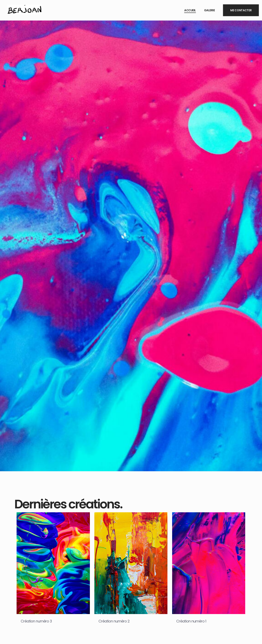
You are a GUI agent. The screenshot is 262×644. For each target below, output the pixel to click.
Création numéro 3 (36, 621)
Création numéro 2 (114, 621)
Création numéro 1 (191, 621)
